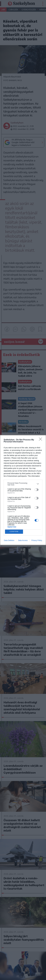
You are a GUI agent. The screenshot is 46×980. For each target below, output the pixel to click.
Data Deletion (9, 540)
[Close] (41, 440)
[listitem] (23, 484)
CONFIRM (14, 532)
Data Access (23, 540)
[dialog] (23, 490)
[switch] (37, 490)
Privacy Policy (37, 540)
